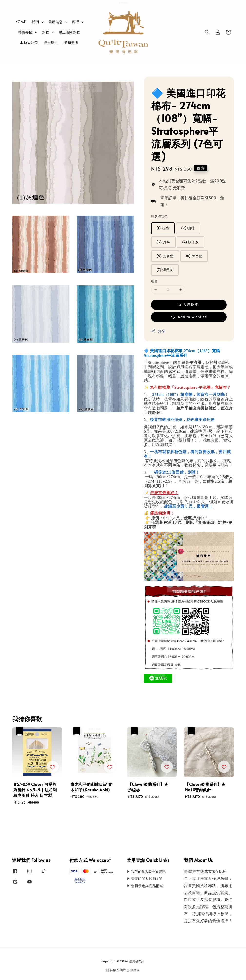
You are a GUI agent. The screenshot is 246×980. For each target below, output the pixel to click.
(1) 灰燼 (163, 228)
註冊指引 (51, 42)
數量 (154, 281)
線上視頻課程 (69, 32)
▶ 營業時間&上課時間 (145, 879)
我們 (35, 22)
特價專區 (25, 32)
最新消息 (56, 22)
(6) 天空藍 (194, 256)
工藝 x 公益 (29, 42)
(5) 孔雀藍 (165, 256)
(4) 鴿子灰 (191, 242)
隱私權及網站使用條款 (123, 970)
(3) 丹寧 (163, 242)
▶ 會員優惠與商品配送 (145, 886)
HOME (21, 22)
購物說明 (71, 42)
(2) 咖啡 (188, 228)
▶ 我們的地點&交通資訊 (146, 872)
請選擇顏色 (159, 216)
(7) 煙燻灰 (165, 270)
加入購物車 (189, 304)
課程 (45, 32)
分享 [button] (158, 331)
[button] (207, 32)
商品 (76, 22)
